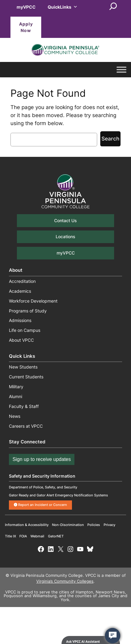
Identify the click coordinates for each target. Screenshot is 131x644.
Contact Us (65, 220)
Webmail (37, 536)
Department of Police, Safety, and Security (43, 487)
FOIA (23, 536)
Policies (94, 525)
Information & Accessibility (27, 525)
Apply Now (26, 27)
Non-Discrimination (68, 525)
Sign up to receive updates (42, 459)
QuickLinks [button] (63, 7)
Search (110, 139)
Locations (65, 236)
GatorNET (56, 536)
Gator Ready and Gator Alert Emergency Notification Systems (58, 495)
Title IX (10, 536)
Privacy (109, 525)
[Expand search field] (113, 7)
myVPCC (26, 7)
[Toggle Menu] (121, 70)
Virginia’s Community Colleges (65, 581)
